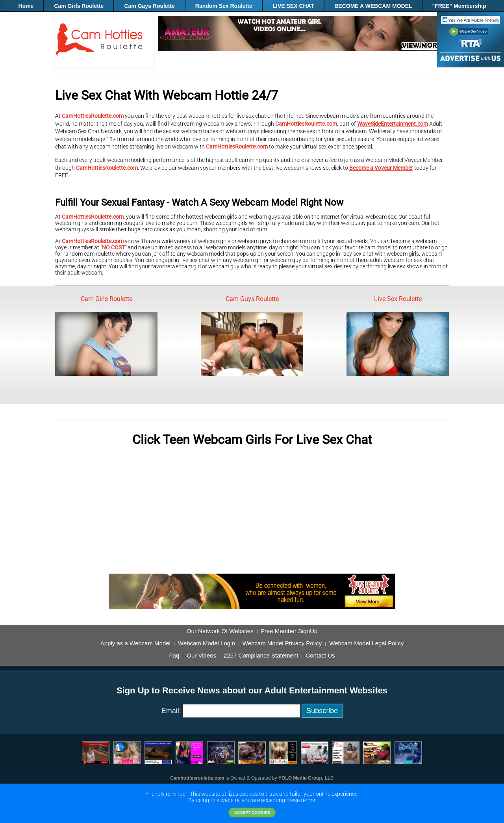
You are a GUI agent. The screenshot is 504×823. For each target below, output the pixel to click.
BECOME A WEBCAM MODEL (373, 6)
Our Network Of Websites (220, 631)
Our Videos (201, 656)
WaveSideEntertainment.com (393, 124)
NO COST (113, 247)
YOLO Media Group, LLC (306, 778)
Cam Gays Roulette (149, 6)
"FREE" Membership (459, 6)
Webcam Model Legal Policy (366, 643)
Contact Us (320, 656)
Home (26, 6)
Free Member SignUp (289, 631)
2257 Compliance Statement (261, 656)
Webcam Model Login (207, 643)
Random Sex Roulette (224, 6)
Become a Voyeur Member (381, 168)
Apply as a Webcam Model (135, 643)
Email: (171, 711)
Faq (174, 656)
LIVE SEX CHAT (293, 6)
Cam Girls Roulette (79, 6)
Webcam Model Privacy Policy (282, 643)
